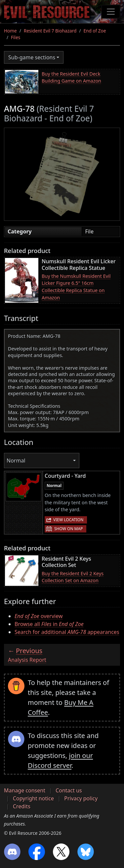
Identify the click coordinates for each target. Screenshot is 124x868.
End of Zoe (95, 31)
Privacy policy (81, 798)
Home (10, 31)
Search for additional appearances (67, 632)
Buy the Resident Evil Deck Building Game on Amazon (71, 77)
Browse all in (49, 624)
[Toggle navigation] (111, 12)
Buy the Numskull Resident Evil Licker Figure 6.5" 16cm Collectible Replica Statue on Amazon (76, 287)
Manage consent (25, 790)
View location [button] (68, 520)
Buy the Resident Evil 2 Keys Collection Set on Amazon (73, 577)
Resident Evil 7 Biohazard (50, 31)
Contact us (69, 790)
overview (39, 616)
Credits (22, 806)
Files (16, 37)
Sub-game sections (32, 57)
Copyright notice (33, 798)
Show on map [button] (68, 529)
